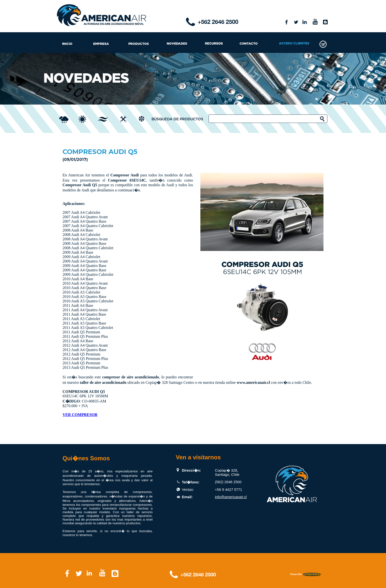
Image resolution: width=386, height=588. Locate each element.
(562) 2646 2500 (228, 482)
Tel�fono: (191, 482)
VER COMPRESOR (80, 415)
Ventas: (188, 490)
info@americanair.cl (231, 497)
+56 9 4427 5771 (228, 490)
